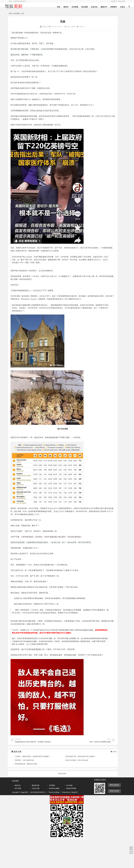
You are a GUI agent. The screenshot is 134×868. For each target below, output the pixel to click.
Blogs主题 (121, 1)
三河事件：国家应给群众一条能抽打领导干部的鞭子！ (33, 786)
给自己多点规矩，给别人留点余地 (65, 790)
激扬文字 (98, 7)
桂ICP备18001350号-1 (38, 822)
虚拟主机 (18, 815)
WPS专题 (18, 818)
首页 (53, 7)
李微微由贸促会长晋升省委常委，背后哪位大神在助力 (33, 770)
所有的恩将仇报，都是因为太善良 (26, 793)
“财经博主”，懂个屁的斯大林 (24, 790)
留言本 (60, 7)
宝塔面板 (52, 815)
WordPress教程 (54, 818)
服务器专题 (36, 815)
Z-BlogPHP (74, 822)
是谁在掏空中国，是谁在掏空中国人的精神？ (69, 786)
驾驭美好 (33, 27)
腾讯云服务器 (114, 814)
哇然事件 (108, 7)
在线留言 (114, 1)
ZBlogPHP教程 (71, 818)
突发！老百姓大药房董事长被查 (69, 770)
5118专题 (69, 815)
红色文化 (89, 7)
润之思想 (79, 7)
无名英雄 (69, 7)
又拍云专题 (36, 818)
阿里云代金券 (114, 820)
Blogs (58, 822)
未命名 (117, 7)
